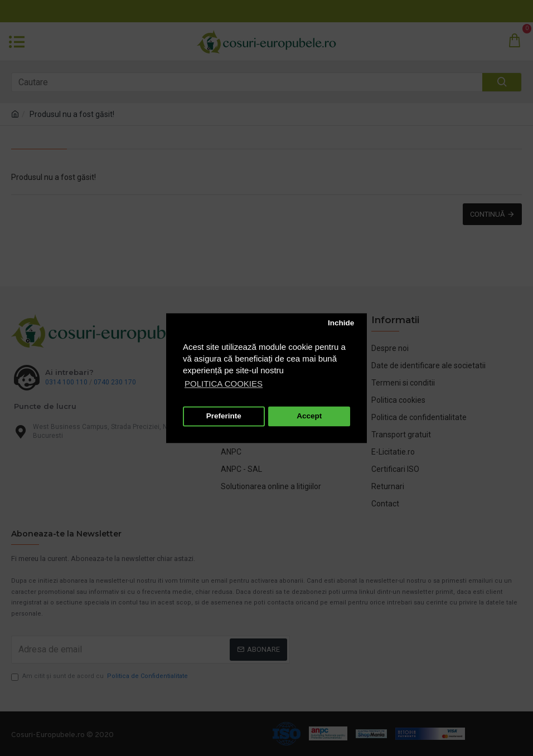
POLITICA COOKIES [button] (224, 384)
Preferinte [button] (224, 416)
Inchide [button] (341, 323)
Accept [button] (309, 416)
